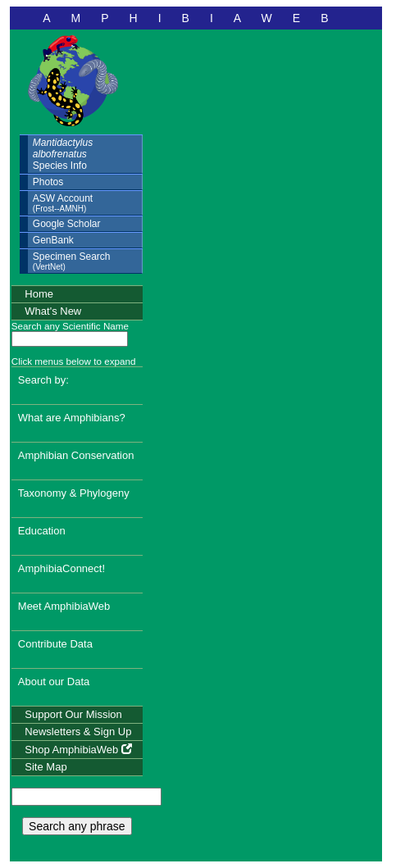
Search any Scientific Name (70, 326)
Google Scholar (67, 224)
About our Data (54, 682)
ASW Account (63, 203)
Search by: (43, 380)
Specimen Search (72, 261)
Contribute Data (55, 644)
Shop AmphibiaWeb (78, 750)
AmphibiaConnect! (61, 568)
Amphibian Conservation (76, 455)
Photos (48, 182)
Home (39, 294)
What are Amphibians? (72, 418)
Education (42, 531)
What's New (53, 311)
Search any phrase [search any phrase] (77, 826)
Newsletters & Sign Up (78, 732)
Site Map (46, 767)
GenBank (53, 240)
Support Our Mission (73, 714)
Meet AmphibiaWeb (64, 606)
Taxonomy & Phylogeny (74, 493)
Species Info (63, 154)
